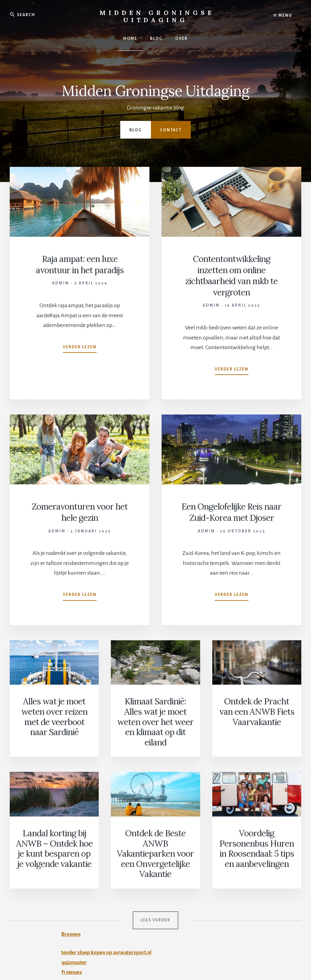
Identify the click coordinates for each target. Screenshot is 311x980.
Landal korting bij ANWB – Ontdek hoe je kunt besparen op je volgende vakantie (54, 820)
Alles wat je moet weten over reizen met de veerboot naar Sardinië (54, 717)
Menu (283, 15)
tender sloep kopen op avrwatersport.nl (109, 904)
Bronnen (72, 885)
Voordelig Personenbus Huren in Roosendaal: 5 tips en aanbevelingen (257, 820)
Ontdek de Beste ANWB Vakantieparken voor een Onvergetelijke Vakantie (155, 820)
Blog (136, 130)
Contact (171, 130)
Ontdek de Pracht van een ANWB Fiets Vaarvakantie (257, 714)
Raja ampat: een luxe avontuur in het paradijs (80, 264)
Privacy (165, 959)
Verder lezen (80, 348)
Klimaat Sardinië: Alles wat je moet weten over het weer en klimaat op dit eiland (155, 717)
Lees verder (155, 872)
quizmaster (75, 914)
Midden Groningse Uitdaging (157, 16)
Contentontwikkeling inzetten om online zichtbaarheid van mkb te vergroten (231, 275)
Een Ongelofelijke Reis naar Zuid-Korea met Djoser (231, 517)
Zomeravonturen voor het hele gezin (80, 511)
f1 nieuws (73, 924)
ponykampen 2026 (84, 934)
